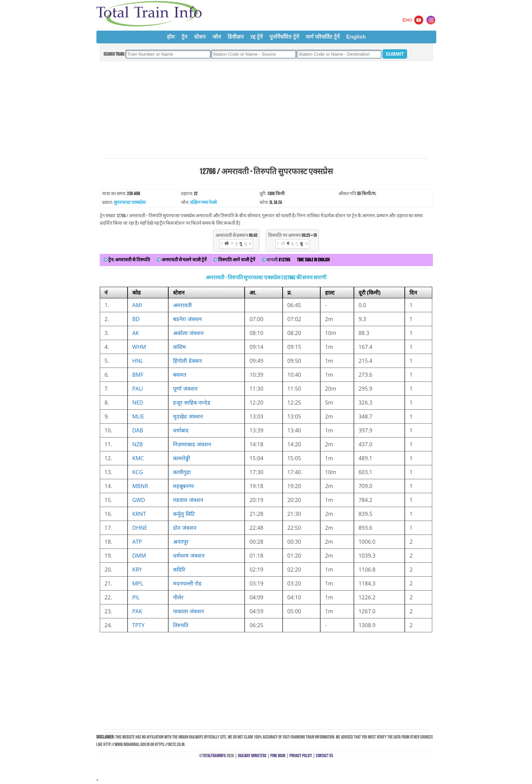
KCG (138, 472)
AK (136, 333)
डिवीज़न (236, 37)
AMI (137, 305)
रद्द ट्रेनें (256, 37)
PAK (137, 611)
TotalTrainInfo (214, 756)
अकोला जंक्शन (188, 333)
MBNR (140, 486)
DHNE (140, 528)
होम (171, 37)
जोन (217, 37)
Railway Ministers (252, 756)
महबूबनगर (184, 486)
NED (138, 403)
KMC (138, 458)
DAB (138, 430)
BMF (138, 375)
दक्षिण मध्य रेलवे (203, 202)
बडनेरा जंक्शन (187, 319)
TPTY (138, 625)
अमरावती (182, 305)
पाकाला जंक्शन (188, 611)
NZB (138, 444)
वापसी (276, 260)
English (356, 37)
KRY (137, 570)
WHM (139, 347)
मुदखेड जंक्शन (188, 416)
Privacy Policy (301, 756)
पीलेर (178, 597)
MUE (138, 416)
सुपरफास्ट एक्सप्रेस (130, 202)
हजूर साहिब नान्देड (192, 403)
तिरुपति (181, 625)
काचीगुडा (182, 472)
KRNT (139, 514)
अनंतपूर (181, 542)
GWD (139, 500)
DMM (139, 556)
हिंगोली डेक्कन (187, 361)
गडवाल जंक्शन (188, 500)
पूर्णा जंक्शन (185, 389)
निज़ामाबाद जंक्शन (192, 444)
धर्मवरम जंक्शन (189, 556)
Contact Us (325, 756)
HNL (138, 361)
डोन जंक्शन (185, 528)
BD (136, 319)
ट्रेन (184, 37)
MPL (138, 583)
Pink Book (278, 756)
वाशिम (179, 347)
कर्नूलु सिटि (184, 514)
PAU (138, 389)
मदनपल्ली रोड (187, 583)
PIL (136, 597)
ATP (137, 542)
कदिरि (179, 570)
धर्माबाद (181, 430)
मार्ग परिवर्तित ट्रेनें (323, 37)
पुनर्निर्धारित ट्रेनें (284, 37)
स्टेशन (200, 37)
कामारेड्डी (182, 458)
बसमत (180, 375)
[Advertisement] (266, 110)
